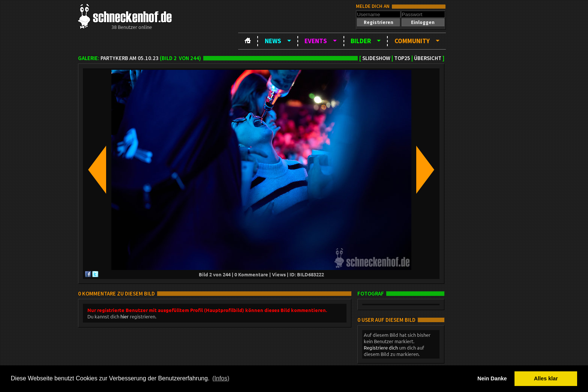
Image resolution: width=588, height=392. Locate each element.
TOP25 (402, 58)
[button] (378, 22)
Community (412, 41)
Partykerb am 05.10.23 (130, 58)
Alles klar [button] (546, 378)
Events (316, 41)
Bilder (361, 41)
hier (124, 316)
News (273, 41)
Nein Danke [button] (492, 378)
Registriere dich (381, 348)
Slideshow (376, 58)
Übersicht (428, 58)
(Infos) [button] (221, 378)
